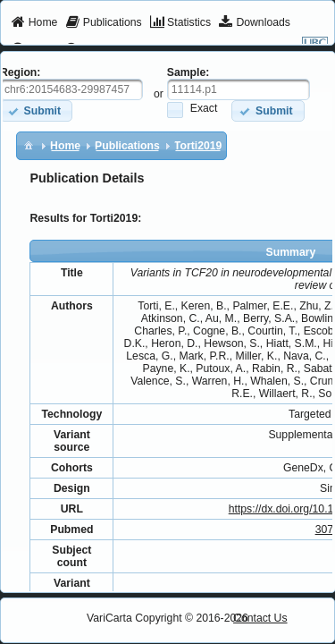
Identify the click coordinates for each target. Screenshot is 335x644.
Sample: (188, 72)
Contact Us (260, 618)
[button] (268, 110)
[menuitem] (34, 23)
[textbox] (239, 89)
